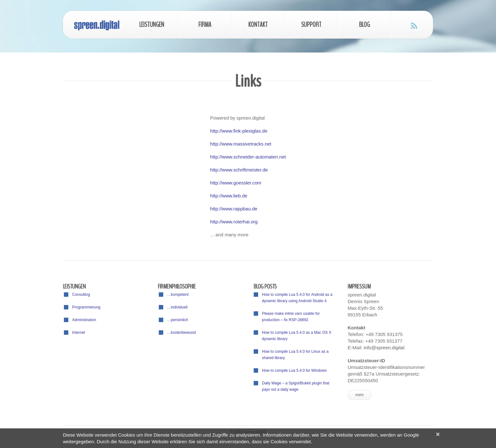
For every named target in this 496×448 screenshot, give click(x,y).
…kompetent (178, 295)
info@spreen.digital (384, 348)
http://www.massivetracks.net (241, 144)
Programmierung (86, 307)
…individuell (177, 307)
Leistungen (152, 25)
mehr (360, 395)
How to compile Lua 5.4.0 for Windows (294, 370)
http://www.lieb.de (229, 196)
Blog (364, 25)
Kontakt (258, 25)
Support (311, 25)
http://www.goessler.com (236, 183)
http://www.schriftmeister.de (239, 170)
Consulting (81, 295)
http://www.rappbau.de (234, 209)
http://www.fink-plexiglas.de (239, 131)
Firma (205, 25)
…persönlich (178, 320)
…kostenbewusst (181, 333)
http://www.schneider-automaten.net (248, 157)
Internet (79, 333)
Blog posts (265, 286)
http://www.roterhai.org (234, 222)
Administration (84, 320)
